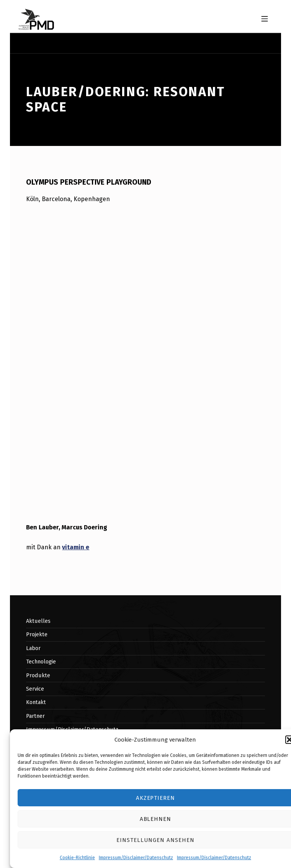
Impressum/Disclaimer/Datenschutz (136, 858)
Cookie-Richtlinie (77, 858)
